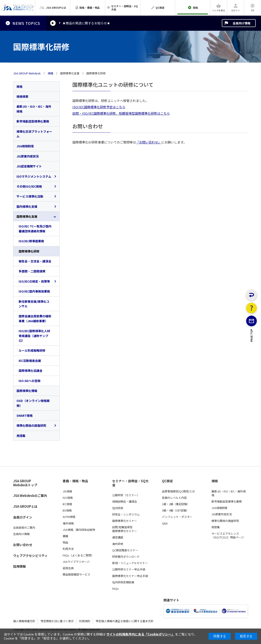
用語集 (21, 436)
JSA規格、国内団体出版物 (79, 530)
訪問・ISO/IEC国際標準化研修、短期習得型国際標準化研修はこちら (121, 113)
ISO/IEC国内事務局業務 (34, 291)
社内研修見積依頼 (123, 582)
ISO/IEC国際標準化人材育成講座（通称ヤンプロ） (34, 336)
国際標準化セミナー (125, 521)
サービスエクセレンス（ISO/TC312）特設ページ (228, 535)
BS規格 (67, 510)
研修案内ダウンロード (126, 557)
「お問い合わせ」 (149, 142)
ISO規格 (68, 498)
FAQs (115, 589)
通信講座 (118, 537)
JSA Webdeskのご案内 (30, 496)
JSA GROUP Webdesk (27, 73)
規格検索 (22, 96)
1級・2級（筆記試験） (176, 504)
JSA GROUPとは (25, 506)
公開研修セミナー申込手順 (129, 569)
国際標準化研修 (29, 251)
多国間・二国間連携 (32, 271)
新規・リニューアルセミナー (130, 563)
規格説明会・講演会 (125, 502)
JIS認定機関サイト (29, 166)
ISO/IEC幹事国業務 (31, 241)
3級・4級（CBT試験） (175, 510)
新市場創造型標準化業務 (33, 121)
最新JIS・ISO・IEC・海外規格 (34, 109)
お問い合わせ (23, 545)
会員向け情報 (242, 23)
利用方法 (68, 549)
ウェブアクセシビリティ (30, 555)
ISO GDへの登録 (30, 381)
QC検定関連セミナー (125, 550)
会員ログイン (23, 517)
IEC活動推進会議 (30, 361)
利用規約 (85, 621)
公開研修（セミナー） (126, 495)
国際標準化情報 (27, 391)
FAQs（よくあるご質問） (78, 555)
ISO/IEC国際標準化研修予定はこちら (99, 107)
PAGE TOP (252, 353)
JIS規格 (67, 491)
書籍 (65, 536)
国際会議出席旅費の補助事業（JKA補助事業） (35, 318)
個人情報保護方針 (24, 621)
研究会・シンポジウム (126, 514)
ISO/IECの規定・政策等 (34, 281)
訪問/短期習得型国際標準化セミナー (125, 529)
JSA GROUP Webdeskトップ (25, 483)
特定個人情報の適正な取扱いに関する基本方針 (125, 621)
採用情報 (19, 566)
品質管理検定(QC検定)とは (178, 491)
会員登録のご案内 (24, 528)
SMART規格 (25, 415)
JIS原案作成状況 (28, 156)
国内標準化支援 (27, 206)
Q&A (165, 523)
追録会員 (68, 568)
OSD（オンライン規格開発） (33, 403)
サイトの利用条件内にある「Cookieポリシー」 (140, 634)
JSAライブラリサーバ (76, 562)
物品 (65, 542)
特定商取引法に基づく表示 (57, 621)
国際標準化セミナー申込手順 (130, 576)
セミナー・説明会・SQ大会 (130, 483)
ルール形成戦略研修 (32, 350)
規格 (50, 73)
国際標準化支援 (27, 216)
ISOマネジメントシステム (34, 176)
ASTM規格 (69, 517)
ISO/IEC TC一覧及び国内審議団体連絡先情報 (35, 229)
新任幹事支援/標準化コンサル (34, 304)
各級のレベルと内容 (174, 498)
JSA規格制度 (25, 146)
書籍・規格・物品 (75, 481)
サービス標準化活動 (30, 196)
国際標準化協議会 (30, 371)
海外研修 (118, 544)
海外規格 (68, 523)
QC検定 (167, 481)
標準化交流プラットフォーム (34, 134)
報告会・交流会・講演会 (35, 261)
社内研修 (118, 508)
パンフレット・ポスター (177, 517)
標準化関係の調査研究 (31, 425)
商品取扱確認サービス (76, 574)
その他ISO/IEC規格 (29, 186)
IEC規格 (67, 504)
